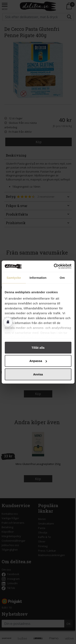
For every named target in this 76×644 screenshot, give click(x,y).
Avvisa (38, 374)
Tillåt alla (38, 347)
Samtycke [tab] (14, 277)
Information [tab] (38, 277)
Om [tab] (62, 277)
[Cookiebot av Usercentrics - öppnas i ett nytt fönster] (54, 266)
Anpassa (38, 361)
